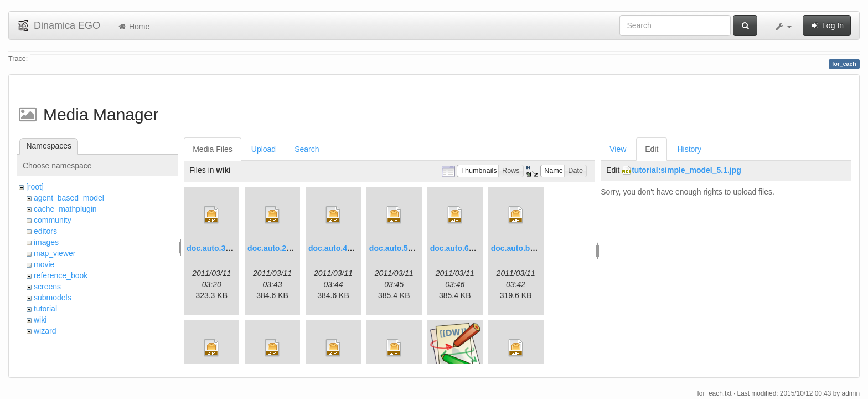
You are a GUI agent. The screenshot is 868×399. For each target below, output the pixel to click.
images (46, 242)
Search (307, 149)
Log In (827, 25)
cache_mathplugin (65, 209)
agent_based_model (69, 198)
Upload (263, 149)
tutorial (45, 309)
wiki (40, 320)
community (53, 220)
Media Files (213, 149)
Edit (652, 149)
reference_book (61, 275)
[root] (35, 187)
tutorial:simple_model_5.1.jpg (686, 170)
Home (133, 27)
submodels (53, 298)
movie (44, 264)
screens (47, 287)
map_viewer (55, 253)
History (689, 149)
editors (45, 231)
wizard (45, 331)
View (618, 149)
